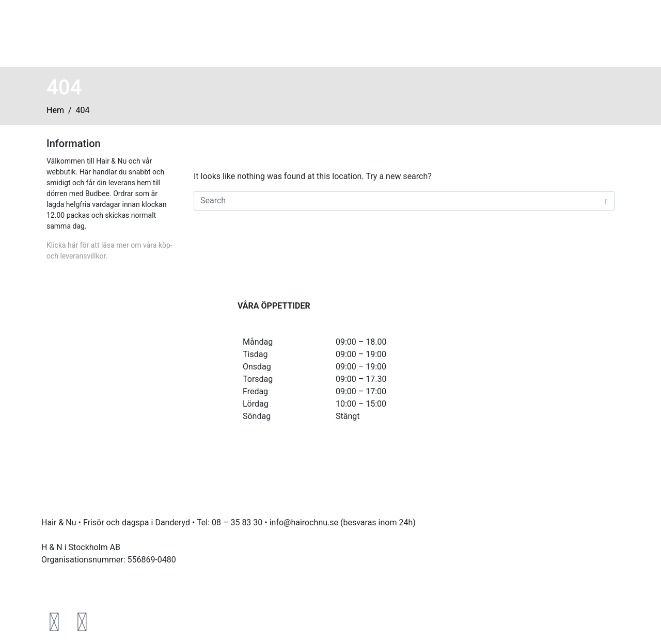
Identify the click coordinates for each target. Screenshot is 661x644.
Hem (239, 32)
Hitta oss (442, 32)
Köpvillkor (59, 584)
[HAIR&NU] (527, 339)
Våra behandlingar (307, 32)
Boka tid (386, 32)
